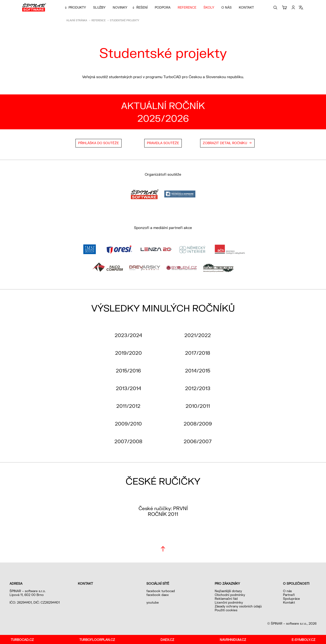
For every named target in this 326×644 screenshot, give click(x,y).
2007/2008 (128, 441)
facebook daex (158, 595)
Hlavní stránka (77, 20)
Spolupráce (291, 599)
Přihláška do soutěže (99, 143)
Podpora (163, 7)
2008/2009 (198, 424)
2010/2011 (198, 406)
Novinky (120, 7)
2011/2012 (128, 406)
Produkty (77, 7)
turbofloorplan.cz (97, 640)
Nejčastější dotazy (228, 591)
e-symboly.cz (303, 640)
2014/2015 (198, 371)
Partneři (289, 595)
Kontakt (246, 7)
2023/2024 (128, 335)
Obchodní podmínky (230, 595)
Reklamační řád (226, 599)
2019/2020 (128, 353)
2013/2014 (128, 388)
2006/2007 (198, 441)
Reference (187, 7)
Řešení (142, 7)
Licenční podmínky (229, 602)
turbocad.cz (22, 640)
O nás (227, 7)
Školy (209, 7)
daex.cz (167, 640)
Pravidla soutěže (163, 143)
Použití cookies (226, 610)
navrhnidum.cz (233, 640)
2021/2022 (198, 335)
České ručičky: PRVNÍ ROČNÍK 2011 (163, 511)
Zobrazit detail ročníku (225, 143)
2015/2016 (128, 371)
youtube (153, 602)
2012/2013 (198, 388)
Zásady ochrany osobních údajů (238, 606)
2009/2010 (128, 424)
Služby (99, 7)
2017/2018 (198, 353)
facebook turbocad (161, 591)
